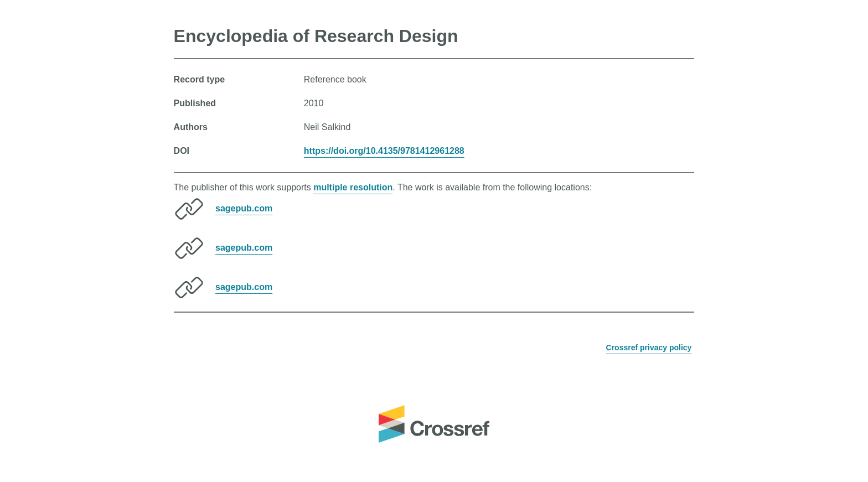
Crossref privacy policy (649, 348)
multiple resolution (353, 187)
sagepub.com (244, 208)
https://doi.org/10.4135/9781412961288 (384, 151)
